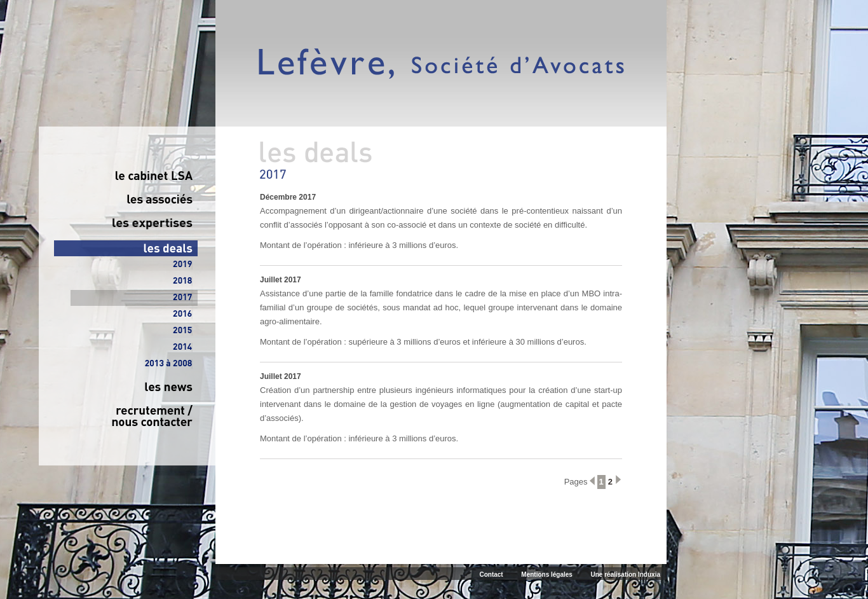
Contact (491, 575)
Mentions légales (547, 575)
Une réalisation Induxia (626, 575)
